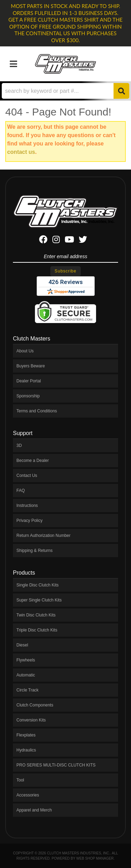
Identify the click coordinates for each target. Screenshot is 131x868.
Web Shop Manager (95, 858)
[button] (65, 91)
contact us (21, 152)
